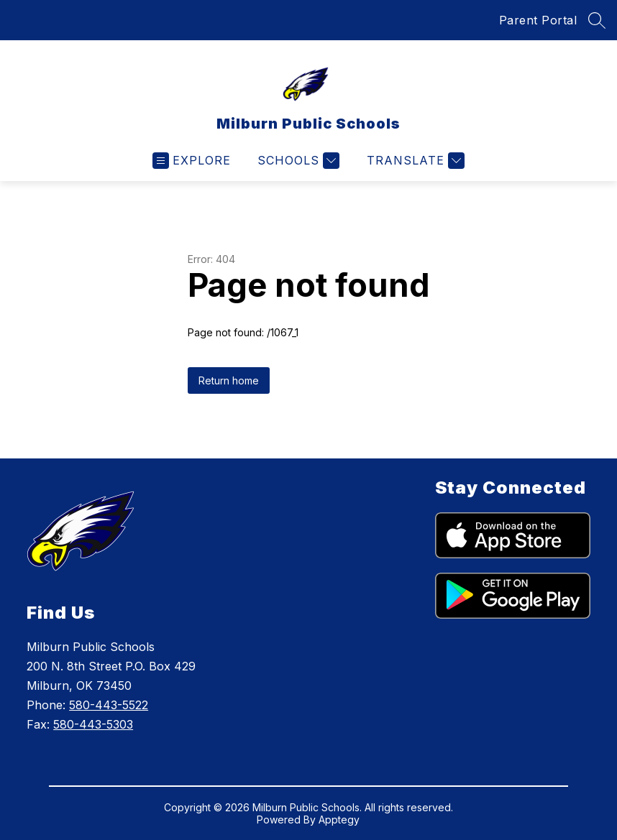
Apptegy (339, 820)
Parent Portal (538, 20)
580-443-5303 (93, 724)
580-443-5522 (109, 705)
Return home (229, 380)
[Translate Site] (414, 161)
